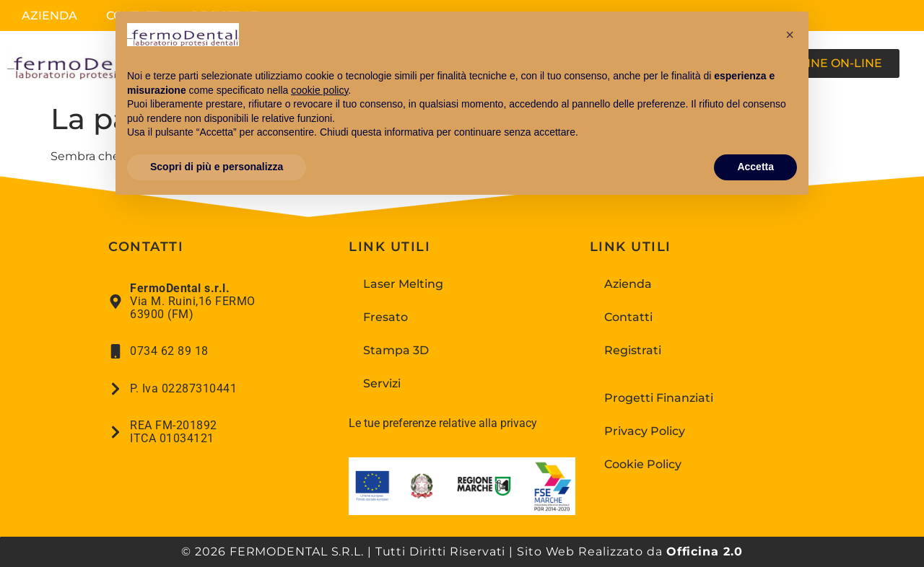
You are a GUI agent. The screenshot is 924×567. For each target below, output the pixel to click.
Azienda (49, 16)
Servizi (382, 383)
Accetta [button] (755, 167)
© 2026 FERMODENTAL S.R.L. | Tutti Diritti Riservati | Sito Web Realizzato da (462, 551)
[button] (790, 35)
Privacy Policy (645, 431)
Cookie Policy (643, 464)
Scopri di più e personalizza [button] (217, 167)
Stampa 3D (396, 350)
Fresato (385, 317)
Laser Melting (403, 284)
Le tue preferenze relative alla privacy (443, 423)
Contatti (628, 317)
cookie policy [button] (319, 90)
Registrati (633, 350)
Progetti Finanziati (659, 398)
